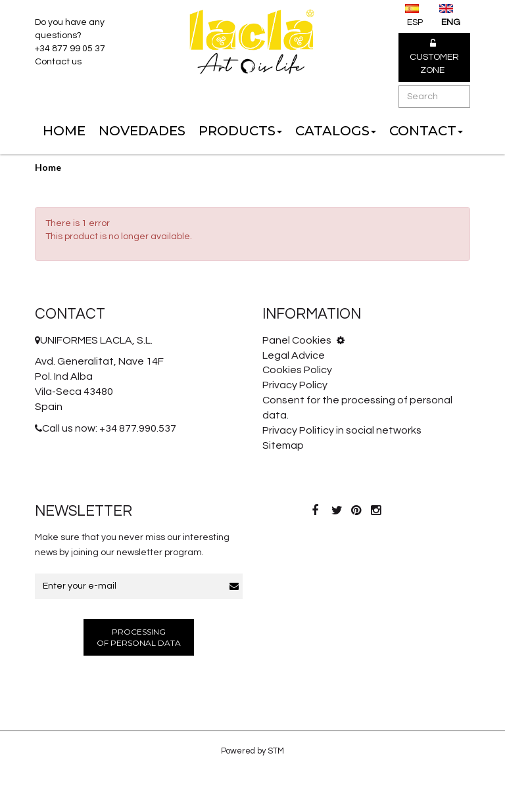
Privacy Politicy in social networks (342, 430)
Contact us (58, 62)
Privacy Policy (295, 385)
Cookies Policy (297, 370)
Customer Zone (434, 57)
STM (276, 751)
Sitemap (283, 445)
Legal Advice (294, 355)
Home (48, 167)
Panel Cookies (303, 340)
